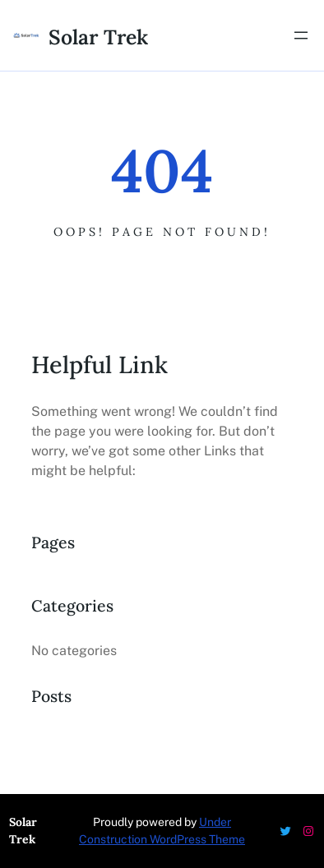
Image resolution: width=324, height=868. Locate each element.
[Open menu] (301, 35)
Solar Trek (98, 37)
